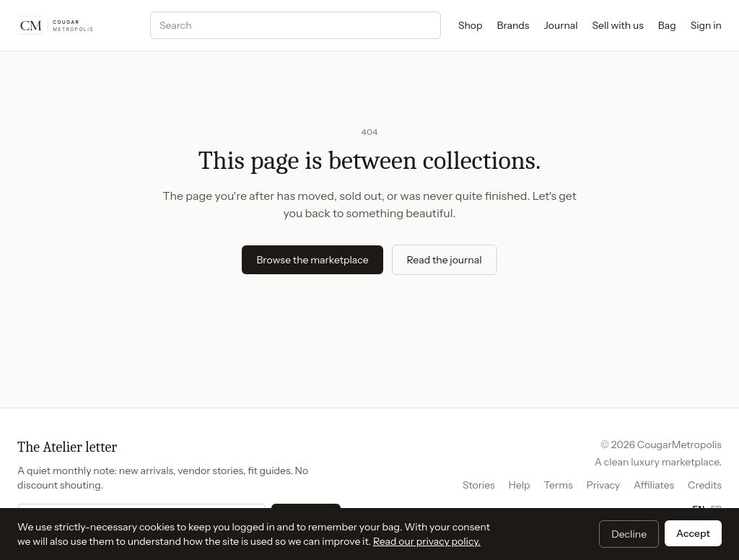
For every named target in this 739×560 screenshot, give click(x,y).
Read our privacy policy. (427, 541)
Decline (629, 534)
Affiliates (654, 485)
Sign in (706, 25)
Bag (667, 25)
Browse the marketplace (312, 260)
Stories (479, 485)
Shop (471, 25)
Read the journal (445, 260)
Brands (513, 25)
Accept (693, 533)
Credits (705, 485)
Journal (560, 25)
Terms (558, 485)
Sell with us (618, 25)
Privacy (603, 485)
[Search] (296, 25)
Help (520, 485)
